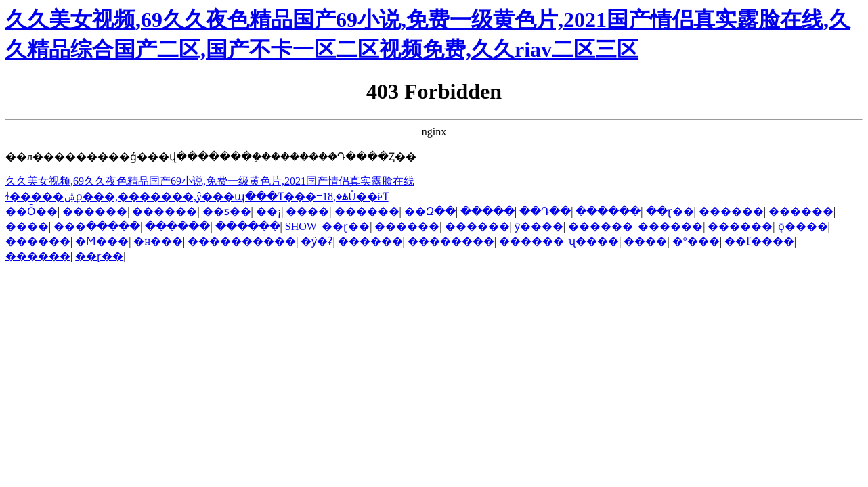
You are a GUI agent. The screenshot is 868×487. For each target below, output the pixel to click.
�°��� (696, 241)
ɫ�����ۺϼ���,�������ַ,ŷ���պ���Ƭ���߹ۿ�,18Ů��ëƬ (197, 196)
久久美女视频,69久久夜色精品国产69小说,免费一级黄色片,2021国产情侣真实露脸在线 (210, 181)
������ (95, 211)
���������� (242, 241)
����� (487, 211)
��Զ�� (430, 211)
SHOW (301, 226)
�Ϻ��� (102, 241)
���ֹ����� (97, 226)
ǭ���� (803, 226)
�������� (451, 241)
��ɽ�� (670, 211)
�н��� (158, 241)
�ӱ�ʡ (317, 241)
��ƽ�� (227, 211)
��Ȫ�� (31, 211)
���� (307, 211)
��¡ (268, 211)
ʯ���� (594, 241)
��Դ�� (545, 211)
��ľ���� (759, 241)
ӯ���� (539, 226)
